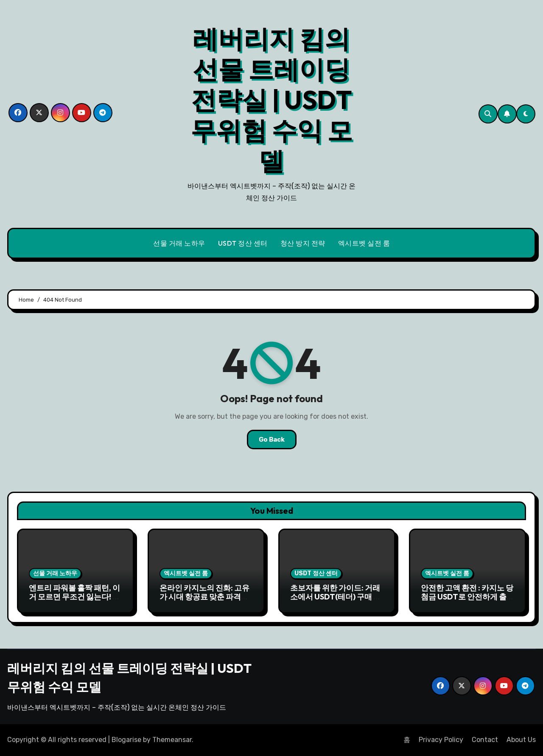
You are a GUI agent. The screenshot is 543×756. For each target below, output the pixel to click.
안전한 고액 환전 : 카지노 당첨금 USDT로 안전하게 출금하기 (467, 597)
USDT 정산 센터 (243, 243)
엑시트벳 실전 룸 (364, 243)
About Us (521, 740)
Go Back (272, 440)
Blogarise (126, 740)
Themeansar (172, 740)
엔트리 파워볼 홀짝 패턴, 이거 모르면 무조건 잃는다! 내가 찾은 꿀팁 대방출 (74, 597)
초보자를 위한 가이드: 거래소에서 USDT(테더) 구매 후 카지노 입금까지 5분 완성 (336, 597)
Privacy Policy (441, 740)
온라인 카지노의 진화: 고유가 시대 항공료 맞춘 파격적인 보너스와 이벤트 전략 (204, 597)
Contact (485, 740)
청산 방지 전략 (303, 243)
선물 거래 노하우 (179, 243)
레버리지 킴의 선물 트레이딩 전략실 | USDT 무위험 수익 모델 (271, 100)
